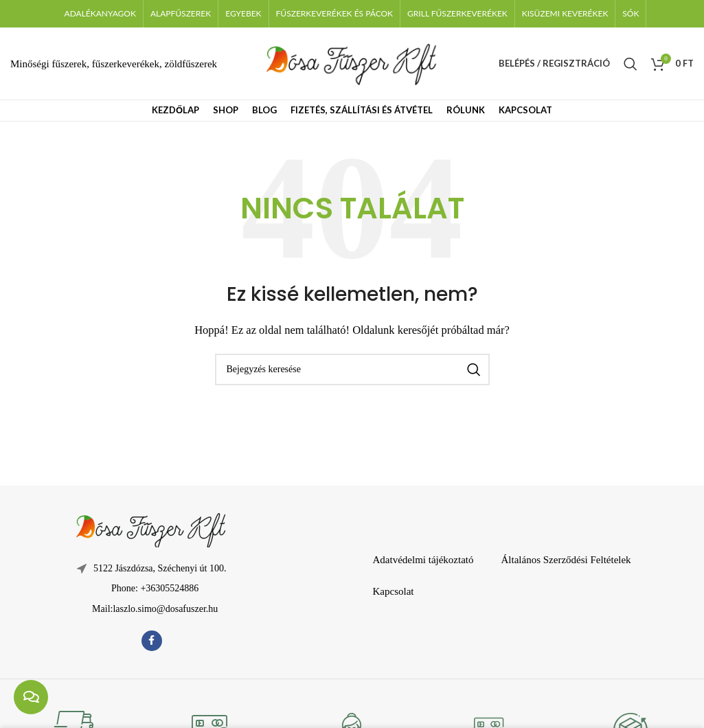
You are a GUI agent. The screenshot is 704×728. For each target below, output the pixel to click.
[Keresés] (631, 64)
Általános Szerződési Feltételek (566, 560)
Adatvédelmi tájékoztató (423, 560)
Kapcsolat (393, 591)
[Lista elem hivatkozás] (151, 589)
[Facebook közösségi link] (152, 641)
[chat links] (31, 697)
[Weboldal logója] (352, 62)
